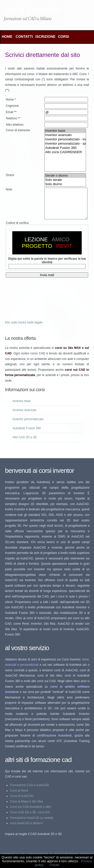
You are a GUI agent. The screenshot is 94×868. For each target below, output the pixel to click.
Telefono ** (13, 118)
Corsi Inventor (32, 10)
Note (9, 189)
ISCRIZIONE (45, 37)
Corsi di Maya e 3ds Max (27, 808)
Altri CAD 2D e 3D (25, 443)
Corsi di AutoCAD (22, 802)
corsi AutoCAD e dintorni (26, 829)
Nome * (11, 99)
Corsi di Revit (19, 797)
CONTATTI (24, 37)
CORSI (63, 37)
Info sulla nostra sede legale (24, 328)
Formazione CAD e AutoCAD (29, 791)
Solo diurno (65, 184)
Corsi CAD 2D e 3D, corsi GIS (30, 818)
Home (7, 37)
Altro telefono (15, 125)
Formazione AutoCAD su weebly (32, 824)
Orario (10, 175)
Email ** (11, 112)
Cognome (12, 106)
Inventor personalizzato (28, 425)
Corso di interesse (18, 130)
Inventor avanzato (65, 135)
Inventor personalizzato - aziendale (65, 144)
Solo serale (65, 180)
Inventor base (65, 131)
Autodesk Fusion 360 (65, 148)
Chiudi (54, 865)
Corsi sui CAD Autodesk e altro (31, 813)
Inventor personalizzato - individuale (65, 139)
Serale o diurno (65, 176)
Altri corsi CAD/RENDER (65, 152)
